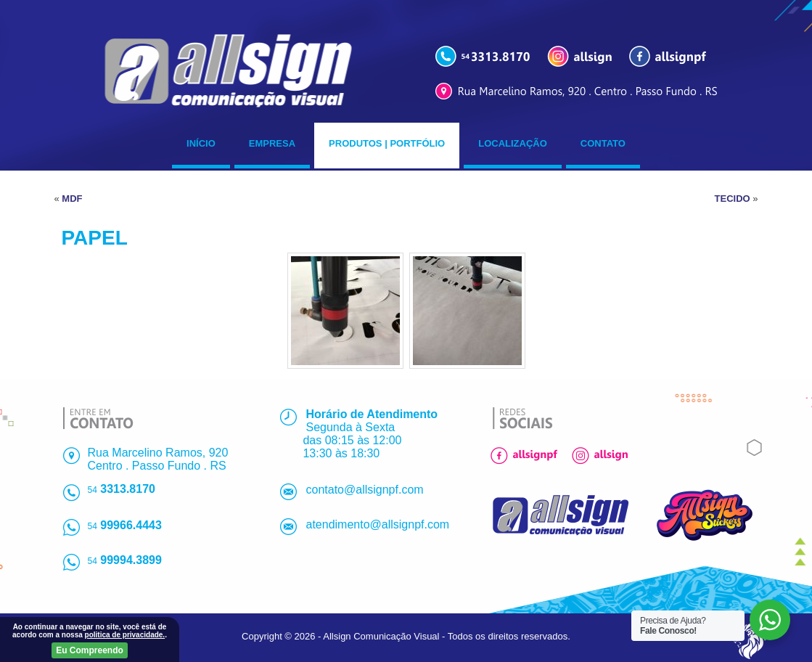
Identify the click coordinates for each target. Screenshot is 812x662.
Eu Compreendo (90, 650)
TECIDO (733, 199)
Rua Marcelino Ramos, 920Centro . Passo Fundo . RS (158, 459)
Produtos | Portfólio (387, 143)
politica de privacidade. (125, 635)
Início (201, 143)
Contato (603, 143)
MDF (72, 199)
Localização (513, 143)
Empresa (272, 143)
